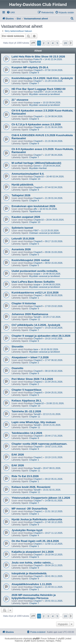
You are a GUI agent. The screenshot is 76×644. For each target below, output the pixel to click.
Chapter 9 (34, 73)
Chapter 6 (34, 119)
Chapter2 (38, 360)
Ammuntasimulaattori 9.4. (28, 174)
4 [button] (53, 43)
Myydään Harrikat (38, 168)
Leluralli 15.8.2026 (23, 239)
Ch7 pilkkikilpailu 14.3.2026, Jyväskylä (36, 325)
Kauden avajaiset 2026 (26, 217)
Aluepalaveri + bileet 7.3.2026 (30, 357)
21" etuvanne (20, 100)
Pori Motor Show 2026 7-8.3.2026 (32, 379)
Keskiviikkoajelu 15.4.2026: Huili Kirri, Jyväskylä (42, 78)
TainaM (37, 317)
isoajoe (37, 103)
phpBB (36, 639)
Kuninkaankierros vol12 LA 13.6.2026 (35, 293)
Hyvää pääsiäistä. (23, 185)
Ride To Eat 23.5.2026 (25, 476)
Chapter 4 (34, 201)
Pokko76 (38, 59)
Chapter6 (38, 116)
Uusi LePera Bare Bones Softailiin (33, 282)
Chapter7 (38, 81)
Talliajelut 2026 (21, 195)
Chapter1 (38, 295)
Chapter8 (38, 141)
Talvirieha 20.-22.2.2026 (26, 411)
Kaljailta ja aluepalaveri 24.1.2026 (33, 552)
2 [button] (43, 43)
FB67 (36, 230)
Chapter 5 (34, 244)
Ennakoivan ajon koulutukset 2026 (33, 206)
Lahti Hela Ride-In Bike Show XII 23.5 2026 (38, 57)
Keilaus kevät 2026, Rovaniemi (31, 487)
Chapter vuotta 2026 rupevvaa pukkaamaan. (39, 444)
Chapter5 (38, 241)
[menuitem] (11, 12)
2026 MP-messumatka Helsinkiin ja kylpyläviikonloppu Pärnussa (34, 597)
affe (35, 209)
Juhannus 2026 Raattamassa (30, 314)
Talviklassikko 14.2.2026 (27, 433)
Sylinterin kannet (22, 228)
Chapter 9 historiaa (24, 303)
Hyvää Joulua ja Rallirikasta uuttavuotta (37, 519)
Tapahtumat (35, 62)
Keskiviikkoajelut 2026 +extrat (31, 260)
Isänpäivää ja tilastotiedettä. (29, 573)
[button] (33, 43)
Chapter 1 (34, 298)
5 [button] (57, 43)
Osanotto (17, 368)
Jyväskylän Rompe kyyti (27, 530)
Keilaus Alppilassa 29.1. (27, 401)
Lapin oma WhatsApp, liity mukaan (34, 422)
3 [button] (48, 43)
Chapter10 (39, 176)
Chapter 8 (34, 143)
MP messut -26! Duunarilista (29, 509)
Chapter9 (38, 70)
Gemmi (37, 166)
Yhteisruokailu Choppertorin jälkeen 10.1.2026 (41, 498)
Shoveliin (18, 347)
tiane (36, 349)
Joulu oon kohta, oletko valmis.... (33, 563)
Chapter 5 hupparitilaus (26, 390)
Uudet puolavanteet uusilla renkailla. (35, 271)
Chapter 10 (35, 179)
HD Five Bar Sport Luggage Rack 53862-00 (39, 89)
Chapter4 (38, 198)
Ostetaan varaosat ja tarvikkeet (45, 233)
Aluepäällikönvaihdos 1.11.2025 (32, 584)
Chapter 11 (35, 319)
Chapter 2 (34, 363)
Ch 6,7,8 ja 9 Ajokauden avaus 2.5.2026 (36, 124)
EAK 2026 (18, 455)
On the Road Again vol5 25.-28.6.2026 (35, 541)
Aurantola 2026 (21, 249)
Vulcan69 (38, 92)
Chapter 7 (34, 83)
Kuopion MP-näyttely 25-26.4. (30, 67)
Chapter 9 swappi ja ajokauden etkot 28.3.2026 (41, 336)
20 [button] (65, 43)
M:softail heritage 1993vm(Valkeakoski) (36, 163)
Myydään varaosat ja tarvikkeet (45, 94)
